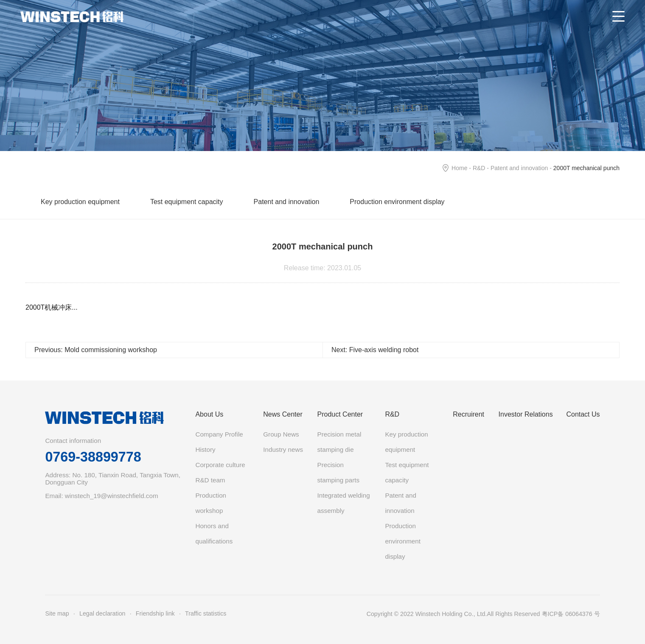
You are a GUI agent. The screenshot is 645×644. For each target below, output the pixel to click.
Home (459, 168)
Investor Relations (526, 414)
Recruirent (468, 414)
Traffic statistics (206, 613)
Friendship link (155, 613)
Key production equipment (80, 202)
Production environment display (397, 202)
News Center (283, 414)
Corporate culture (220, 465)
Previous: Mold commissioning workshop (96, 350)
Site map (57, 613)
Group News (281, 434)
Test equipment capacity (187, 202)
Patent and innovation (519, 168)
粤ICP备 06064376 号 (571, 614)
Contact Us (583, 414)
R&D (479, 168)
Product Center (340, 414)
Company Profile (219, 434)
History (205, 449)
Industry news (283, 449)
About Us (209, 414)
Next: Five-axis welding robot (375, 350)
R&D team (210, 480)
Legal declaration (102, 613)
